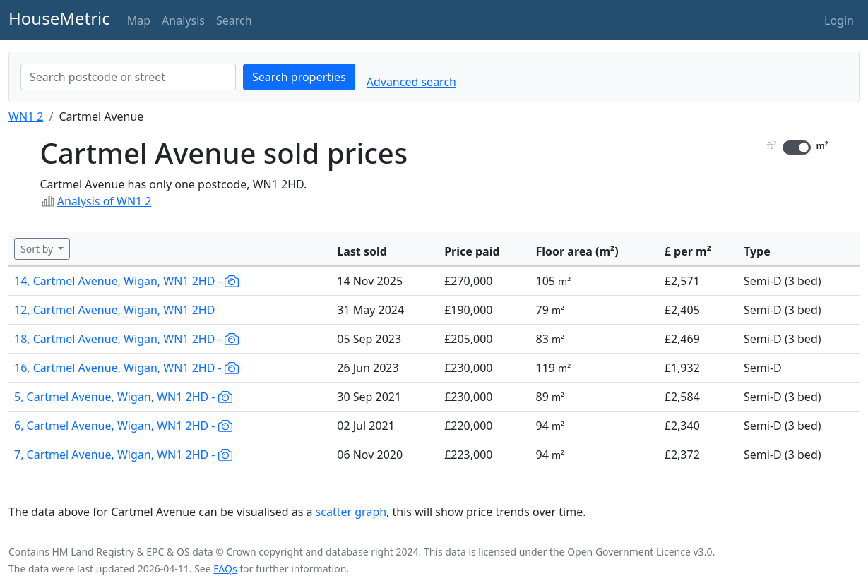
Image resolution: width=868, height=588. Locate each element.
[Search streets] (128, 77)
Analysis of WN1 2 (105, 201)
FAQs (225, 569)
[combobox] (128, 77)
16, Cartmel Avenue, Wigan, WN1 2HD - (126, 368)
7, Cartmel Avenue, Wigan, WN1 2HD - (123, 455)
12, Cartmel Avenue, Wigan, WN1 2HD (114, 310)
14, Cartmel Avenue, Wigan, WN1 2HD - (126, 281)
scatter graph (351, 512)
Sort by (38, 249)
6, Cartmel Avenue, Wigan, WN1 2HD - (123, 426)
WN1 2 (26, 116)
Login (839, 20)
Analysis (183, 20)
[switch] (797, 148)
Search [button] (234, 20)
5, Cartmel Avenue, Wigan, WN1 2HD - (123, 397)
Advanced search (411, 82)
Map (139, 20)
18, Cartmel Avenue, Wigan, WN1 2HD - (126, 339)
